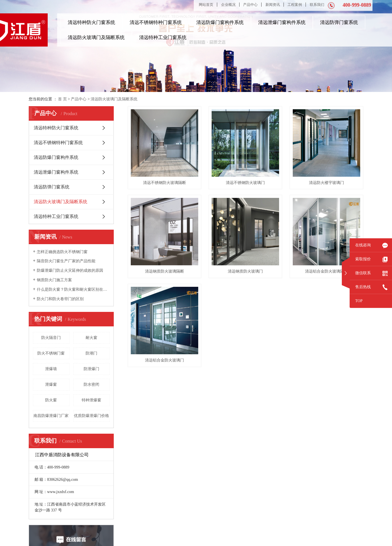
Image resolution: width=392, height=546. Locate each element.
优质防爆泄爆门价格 (91, 416)
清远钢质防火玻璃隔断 (164, 271)
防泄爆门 (91, 369)
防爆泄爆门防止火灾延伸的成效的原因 (70, 270)
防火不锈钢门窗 (51, 353)
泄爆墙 (51, 369)
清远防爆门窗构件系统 (220, 22)
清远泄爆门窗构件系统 (282, 22)
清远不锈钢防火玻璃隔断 (164, 183)
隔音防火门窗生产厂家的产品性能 (66, 261)
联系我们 (317, 5)
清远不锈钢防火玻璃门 (245, 183)
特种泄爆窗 (91, 400)
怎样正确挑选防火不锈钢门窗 (62, 252)
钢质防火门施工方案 (54, 280)
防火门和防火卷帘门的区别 (60, 299)
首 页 (62, 99)
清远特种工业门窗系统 (163, 37)
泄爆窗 (51, 384)
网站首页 (206, 5)
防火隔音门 (51, 338)
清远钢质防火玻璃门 (245, 271)
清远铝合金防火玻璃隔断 (326, 271)
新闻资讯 (273, 5)
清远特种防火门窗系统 (91, 22)
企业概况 (228, 5)
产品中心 (250, 5)
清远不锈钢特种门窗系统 (156, 22)
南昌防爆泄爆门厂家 (51, 416)
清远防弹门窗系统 (339, 22)
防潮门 (91, 353)
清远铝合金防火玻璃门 (164, 360)
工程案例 (295, 5)
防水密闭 (91, 384)
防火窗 (51, 400)
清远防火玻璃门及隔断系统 (96, 37)
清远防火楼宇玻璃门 (326, 183)
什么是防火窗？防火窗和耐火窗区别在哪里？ (73, 289)
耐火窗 (91, 338)
